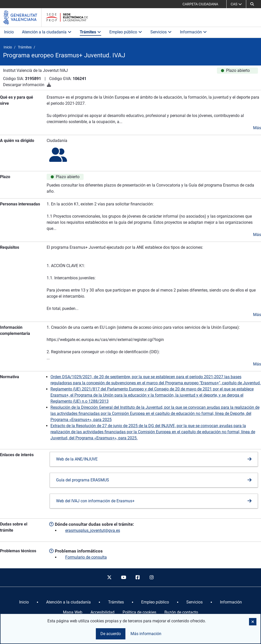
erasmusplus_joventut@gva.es (93, 530)
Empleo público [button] (126, 32)
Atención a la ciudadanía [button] (47, 32)
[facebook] (138, 577)
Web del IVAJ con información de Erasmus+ (95, 501)
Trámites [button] (90, 32)
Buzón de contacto (181, 612)
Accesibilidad (102, 612)
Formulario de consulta (86, 557)
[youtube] (123, 577)
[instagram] (152, 577)
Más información (146, 634)
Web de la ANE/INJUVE (77, 459)
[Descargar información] (49, 85)
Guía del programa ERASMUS (83, 480)
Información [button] (193, 32)
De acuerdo (111, 634)
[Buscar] (252, 4)
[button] (253, 622)
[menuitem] (24, 602)
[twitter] (109, 577)
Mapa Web (73, 612)
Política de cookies (139, 612)
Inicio (9, 32)
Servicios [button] (161, 32)
